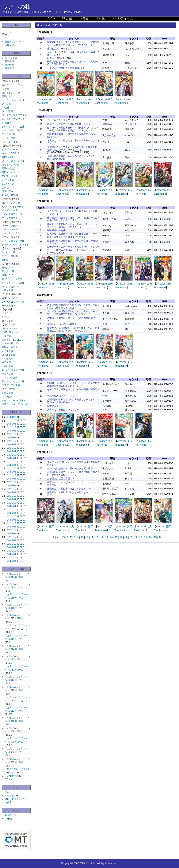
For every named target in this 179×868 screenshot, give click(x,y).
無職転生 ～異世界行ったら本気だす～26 (69, 489)
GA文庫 (6, 108)
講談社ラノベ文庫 (11, 93)
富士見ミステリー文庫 (13, 381)
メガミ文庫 (7, 393)
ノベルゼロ (7, 351)
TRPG (5, 260)
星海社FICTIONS (10, 165)
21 (136, 537)
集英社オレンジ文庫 (12, 279)
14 (102, 537)
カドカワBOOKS (10, 153)
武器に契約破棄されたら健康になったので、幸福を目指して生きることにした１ (73, 306)
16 (111, 537)
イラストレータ (13, 796)
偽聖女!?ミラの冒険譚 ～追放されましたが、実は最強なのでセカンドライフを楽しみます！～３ (73, 329)
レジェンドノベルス (12, 328)
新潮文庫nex (8, 268)
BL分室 (67, 18)
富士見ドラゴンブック (13, 119)
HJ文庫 (5, 89)
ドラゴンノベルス (11, 149)
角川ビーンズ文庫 (11, 203)
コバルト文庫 (9, 355)
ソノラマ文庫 (9, 389)
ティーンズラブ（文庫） (14, 241)
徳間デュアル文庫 (11, 385)
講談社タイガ (9, 275)
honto (45, 103)
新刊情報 (9, 61)
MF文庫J (6, 123)
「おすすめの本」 (14, 776)
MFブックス (11, 58)
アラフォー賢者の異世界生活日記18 (65, 68)
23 (145, 537)
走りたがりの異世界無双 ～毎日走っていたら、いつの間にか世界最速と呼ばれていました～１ (73, 129)
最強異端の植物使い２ (59, 230)
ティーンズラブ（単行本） (15, 245)
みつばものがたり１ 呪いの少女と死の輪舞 (70, 468)
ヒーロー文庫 (9, 138)
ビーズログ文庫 (10, 210)
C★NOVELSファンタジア (15, 302)
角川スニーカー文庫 (12, 85)
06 (8, 424)
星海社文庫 (7, 374)
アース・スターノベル (13, 161)
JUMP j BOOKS (10, 195)
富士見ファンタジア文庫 (14, 115)
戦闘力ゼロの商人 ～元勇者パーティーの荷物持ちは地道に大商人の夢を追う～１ (73, 384)
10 (15, 420)
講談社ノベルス (10, 298)
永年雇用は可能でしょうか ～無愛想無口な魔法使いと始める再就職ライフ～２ (73, 473)
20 (131, 537)
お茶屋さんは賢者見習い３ (61, 479)
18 (121, 537)
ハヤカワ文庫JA (10, 287)
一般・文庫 (7, 290)
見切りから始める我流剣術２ (62, 324)
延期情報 (9, 45)
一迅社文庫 (7, 366)
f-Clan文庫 (7, 397)
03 (11, 417)
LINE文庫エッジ (10, 332)
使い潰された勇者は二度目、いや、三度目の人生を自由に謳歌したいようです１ (73, 219)
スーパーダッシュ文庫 (13, 370)
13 (97, 537)
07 (24, 420)
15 (107, 537)
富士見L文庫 (8, 271)
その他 (5, 317)
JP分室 (84, 18)
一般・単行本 (9, 306)
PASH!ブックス (10, 226)
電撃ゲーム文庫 (10, 347)
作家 (7, 792)
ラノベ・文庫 (9, 252)
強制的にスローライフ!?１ (61, 49)
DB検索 (9, 819)
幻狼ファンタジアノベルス (15, 404)
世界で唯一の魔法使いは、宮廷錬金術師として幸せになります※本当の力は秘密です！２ (73, 236)
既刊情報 (9, 65)
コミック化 (7, 321)
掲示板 (100, 18)
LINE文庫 (7, 336)
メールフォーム (122, 18)
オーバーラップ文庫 (12, 130)
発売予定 (9, 68)
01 (18, 417)
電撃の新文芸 (9, 169)
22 (141, 537)
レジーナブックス (11, 233)
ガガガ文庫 (7, 111)
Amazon (44, 99)
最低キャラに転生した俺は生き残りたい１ (69, 124)
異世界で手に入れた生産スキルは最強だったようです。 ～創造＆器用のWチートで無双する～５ (73, 248)
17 (116, 537)
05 (11, 424)
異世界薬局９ (54, 406)
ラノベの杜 (17, 7)
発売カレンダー (13, 42)
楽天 (52, 99)
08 (21, 420)
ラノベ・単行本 (10, 256)
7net (39, 103)
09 (18, 420)
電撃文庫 (6, 97)
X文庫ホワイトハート (13, 207)
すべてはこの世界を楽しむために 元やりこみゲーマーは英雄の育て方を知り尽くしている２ (73, 313)
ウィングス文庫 (10, 218)
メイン (51, 18)
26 (160, 537)
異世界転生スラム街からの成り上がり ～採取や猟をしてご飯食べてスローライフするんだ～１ (73, 43)
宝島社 (5, 188)
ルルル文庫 (7, 359)
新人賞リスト (12, 815)
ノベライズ (7, 313)
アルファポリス (10, 176)
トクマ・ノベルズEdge (13, 400)
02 (15, 417)
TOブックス (8, 157)
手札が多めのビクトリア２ (61, 396)
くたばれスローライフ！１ (61, 120)
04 (8, 417)
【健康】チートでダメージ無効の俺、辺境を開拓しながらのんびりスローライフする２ (73, 148)
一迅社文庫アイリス (12, 214)
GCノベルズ (8, 184)
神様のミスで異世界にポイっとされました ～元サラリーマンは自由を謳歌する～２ (73, 225)
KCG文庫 (6, 362)
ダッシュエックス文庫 (13, 127)
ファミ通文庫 (9, 134)
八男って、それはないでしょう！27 (65, 410)
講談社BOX (8, 191)
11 (11, 420)
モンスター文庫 (10, 142)
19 (126, 537)
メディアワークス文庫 (13, 283)
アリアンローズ (10, 229)
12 (8, 420)
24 (150, 537)
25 (155, 537)
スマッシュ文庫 (10, 378)
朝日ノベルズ (9, 172)
